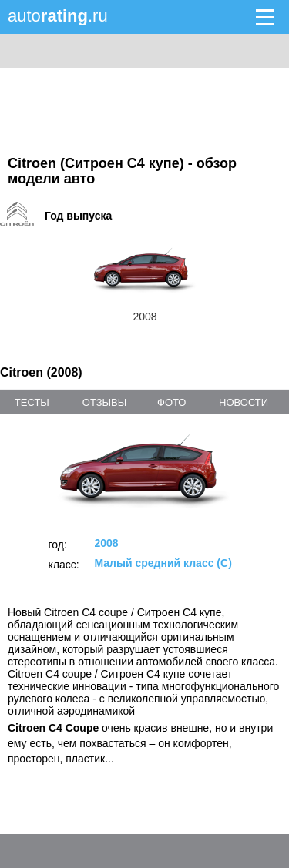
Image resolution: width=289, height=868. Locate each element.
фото (171, 402)
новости (244, 402)
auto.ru (58, 16)
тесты (32, 402)
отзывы (104, 402)
